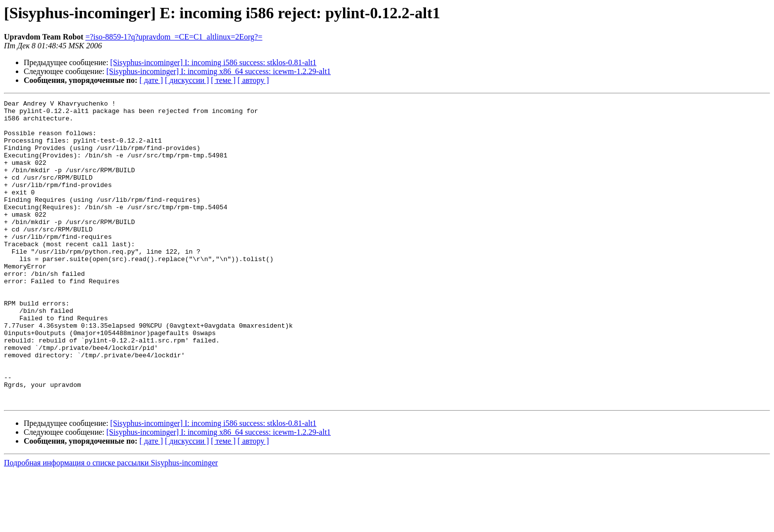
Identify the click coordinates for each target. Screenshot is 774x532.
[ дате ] (151, 80)
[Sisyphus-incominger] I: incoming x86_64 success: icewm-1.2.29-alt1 (219, 71)
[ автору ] (253, 80)
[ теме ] (223, 80)
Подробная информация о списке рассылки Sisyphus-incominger (111, 523)
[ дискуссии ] (187, 80)
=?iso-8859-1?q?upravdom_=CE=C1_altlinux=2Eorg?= (174, 37)
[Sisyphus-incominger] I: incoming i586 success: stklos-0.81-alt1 (213, 62)
